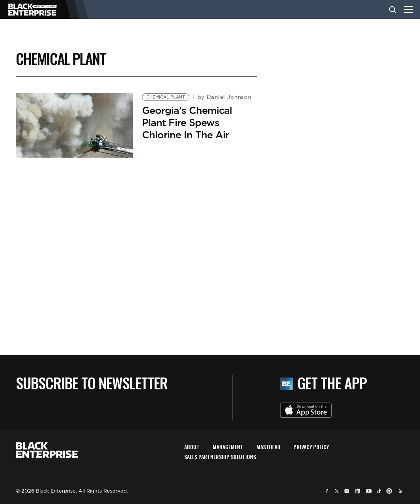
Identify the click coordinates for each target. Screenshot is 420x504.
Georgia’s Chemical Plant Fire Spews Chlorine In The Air (187, 123)
